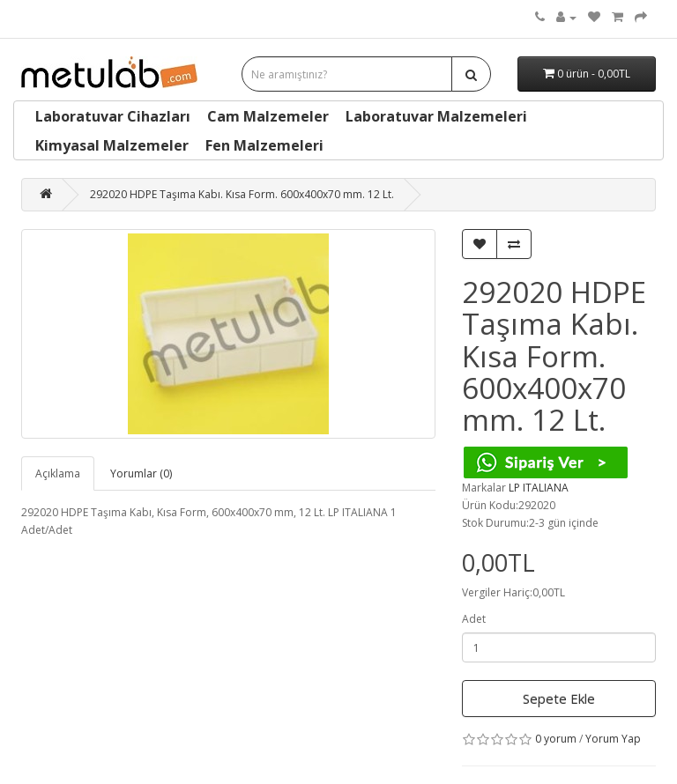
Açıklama (58, 473)
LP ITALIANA (539, 488)
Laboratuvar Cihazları (113, 116)
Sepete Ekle (559, 699)
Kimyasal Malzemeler (112, 145)
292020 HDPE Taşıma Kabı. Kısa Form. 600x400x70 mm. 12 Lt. (242, 194)
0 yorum (556, 739)
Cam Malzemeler (268, 116)
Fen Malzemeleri (264, 145)
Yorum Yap (613, 739)
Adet (474, 619)
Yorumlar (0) (141, 473)
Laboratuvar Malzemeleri (436, 116)
